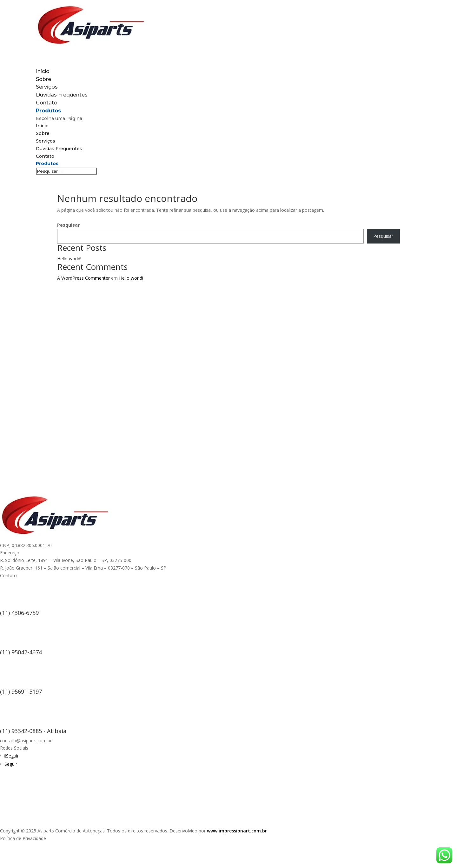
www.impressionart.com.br (237, 831)
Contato (45, 156)
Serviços (46, 141)
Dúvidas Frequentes (62, 95)
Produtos (47, 164)
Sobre (43, 133)
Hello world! (69, 259)
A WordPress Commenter (83, 278)
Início (42, 126)
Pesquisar (68, 225)
